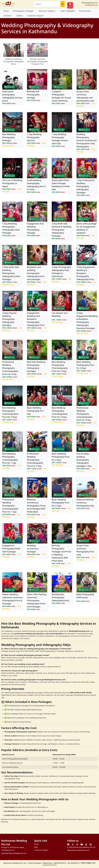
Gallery (20, 16)
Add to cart (9, 87)
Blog (36, 847)
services (8, 16)
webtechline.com (83, 850)
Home (6, 11)
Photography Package (24, 11)
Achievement (85, 11)
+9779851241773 (91, 5)
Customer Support (35, 16)
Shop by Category (47, 11)
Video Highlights (68, 11)
